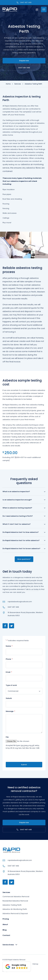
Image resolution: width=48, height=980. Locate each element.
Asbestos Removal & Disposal (15, 913)
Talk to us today (32, 589)
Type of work (11, 685)
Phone (9, 659)
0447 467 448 (24, 68)
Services (6, 892)
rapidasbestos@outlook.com (20, 602)
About (5, 924)
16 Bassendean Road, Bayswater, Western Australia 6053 (25, 614)
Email (9, 672)
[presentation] (20, 756)
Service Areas (8, 945)
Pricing (6, 919)
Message (10, 711)
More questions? (24, 559)
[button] (17, 967)
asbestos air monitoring (32, 164)
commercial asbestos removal (16, 411)
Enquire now (24, 61)
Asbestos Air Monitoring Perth (15, 909)
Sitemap (35, 964)
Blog (5, 930)
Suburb (9, 698)
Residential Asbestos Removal (15, 901)
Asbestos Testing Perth (12, 905)
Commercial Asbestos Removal (16, 897)
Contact (6, 935)
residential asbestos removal (20, 408)
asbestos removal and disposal (18, 311)
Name (9, 646)
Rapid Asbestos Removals (16, 106)
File (7, 737)
